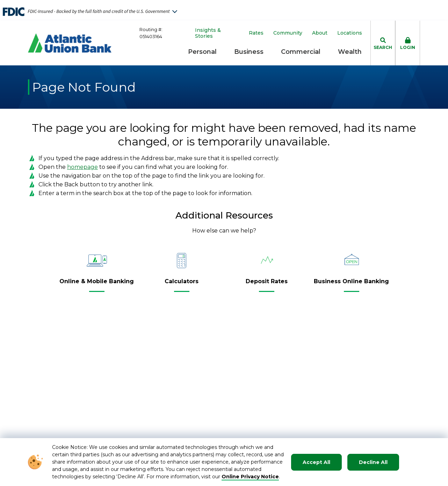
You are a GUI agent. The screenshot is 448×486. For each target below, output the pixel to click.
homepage (82, 167)
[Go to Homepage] (70, 43)
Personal (202, 52)
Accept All (316, 462)
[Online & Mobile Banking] (97, 284)
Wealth (350, 52)
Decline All (373, 462)
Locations (350, 33)
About (320, 33)
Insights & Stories (208, 33)
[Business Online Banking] (351, 284)
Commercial (301, 52)
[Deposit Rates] (267, 284)
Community (288, 33)
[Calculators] (182, 284)
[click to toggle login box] (408, 43)
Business (249, 52)
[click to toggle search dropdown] (383, 43)
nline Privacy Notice (252, 477)
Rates (256, 33)
